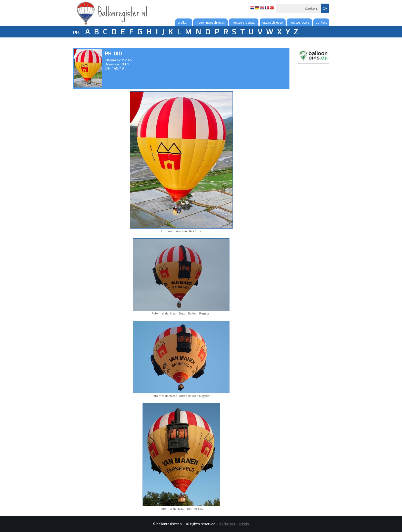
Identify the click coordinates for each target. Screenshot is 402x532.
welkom (184, 22)
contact (321, 22)
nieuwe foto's (299, 22)
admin (244, 524)
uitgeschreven (273, 22)
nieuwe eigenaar (244, 22)
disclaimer (227, 524)
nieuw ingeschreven (210, 22)
